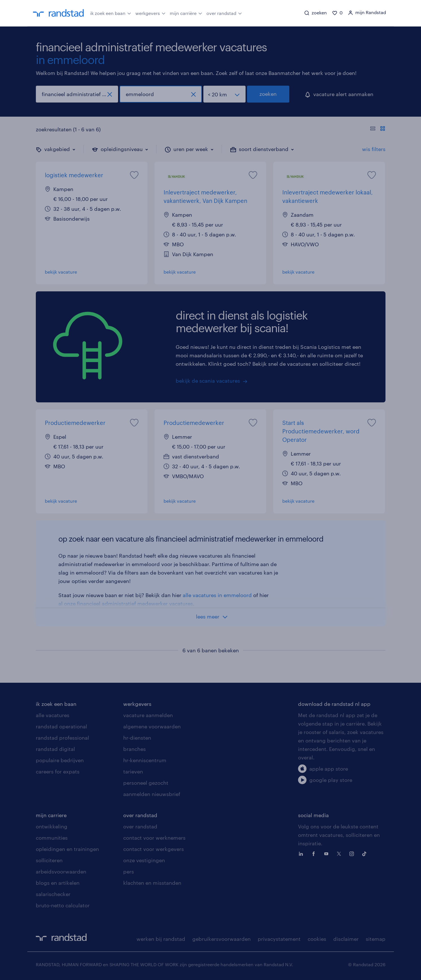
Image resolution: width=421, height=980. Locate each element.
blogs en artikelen (58, 883)
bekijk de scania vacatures (208, 381)
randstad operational (61, 726)
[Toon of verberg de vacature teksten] (378, 129)
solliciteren (49, 860)
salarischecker (53, 894)
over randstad (224, 13)
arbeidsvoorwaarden (61, 872)
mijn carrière (186, 13)
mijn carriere (51, 815)
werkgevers (150, 13)
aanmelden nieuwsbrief (152, 794)
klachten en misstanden (152, 883)
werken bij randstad (161, 939)
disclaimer (346, 939)
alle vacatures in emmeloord (217, 595)
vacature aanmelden (148, 715)
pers (129, 872)
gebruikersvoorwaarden (221, 939)
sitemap (376, 939)
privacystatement (279, 939)
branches (135, 749)
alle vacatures (53, 715)
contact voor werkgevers (154, 849)
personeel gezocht (146, 783)
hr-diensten (137, 738)
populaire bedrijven (60, 760)
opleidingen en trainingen (67, 849)
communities (52, 838)
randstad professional (62, 738)
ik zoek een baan (111, 13)
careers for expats (58, 771)
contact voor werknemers (154, 838)
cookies (317, 939)
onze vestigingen (144, 860)
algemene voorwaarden (152, 726)
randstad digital (55, 749)
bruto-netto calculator (63, 905)
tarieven (133, 771)
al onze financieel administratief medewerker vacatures (126, 604)
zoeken (268, 94)
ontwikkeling (52, 826)
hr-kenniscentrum (145, 760)
